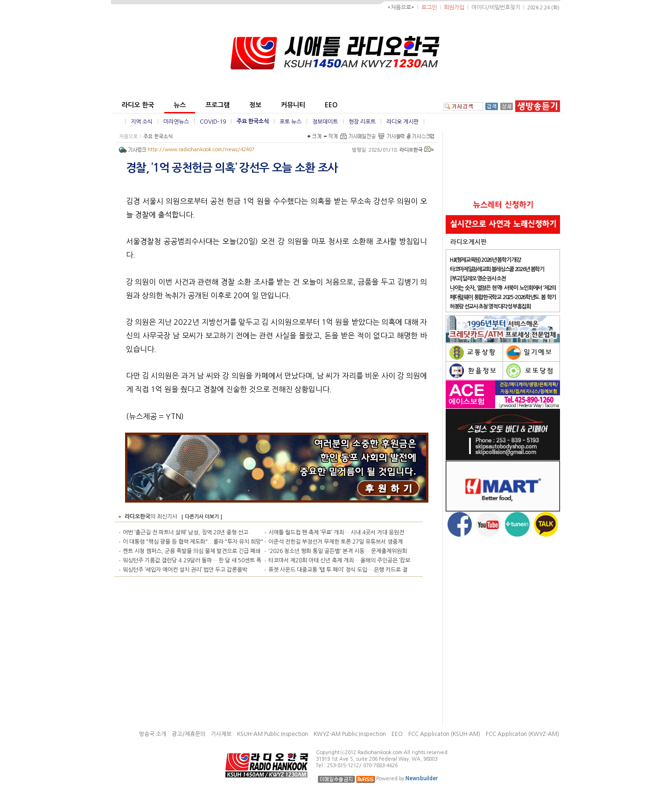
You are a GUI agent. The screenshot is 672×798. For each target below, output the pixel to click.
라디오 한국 (138, 105)
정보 (255, 105)
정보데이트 (325, 122)
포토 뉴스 (290, 122)
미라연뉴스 (176, 122)
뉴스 (180, 105)
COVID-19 (213, 122)
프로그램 (217, 105)
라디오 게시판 (402, 122)
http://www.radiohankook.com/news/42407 (201, 150)
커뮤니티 (293, 105)
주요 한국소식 (253, 121)
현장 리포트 (362, 122)
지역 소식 (142, 122)
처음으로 (128, 136)
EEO (331, 105)
